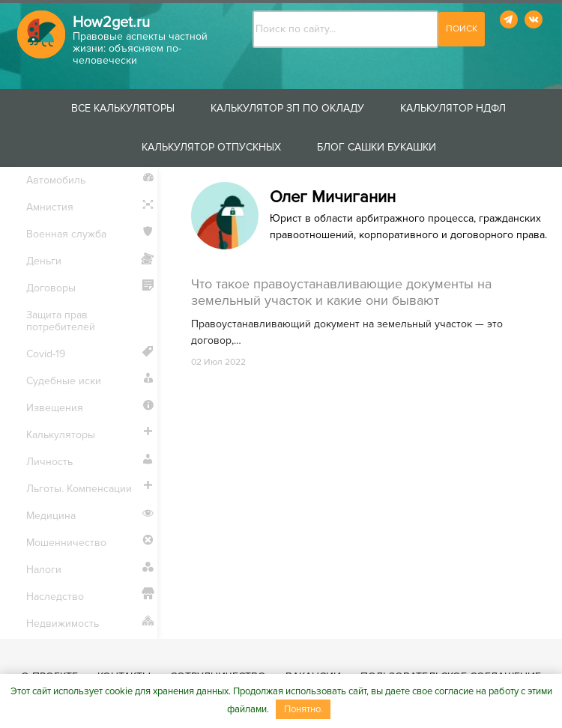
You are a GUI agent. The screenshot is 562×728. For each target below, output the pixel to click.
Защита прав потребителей (61, 321)
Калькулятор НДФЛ (453, 108)
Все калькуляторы (123, 108)
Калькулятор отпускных (211, 147)
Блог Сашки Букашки (377, 147)
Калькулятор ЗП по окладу (287, 108)
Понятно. (303, 709)
